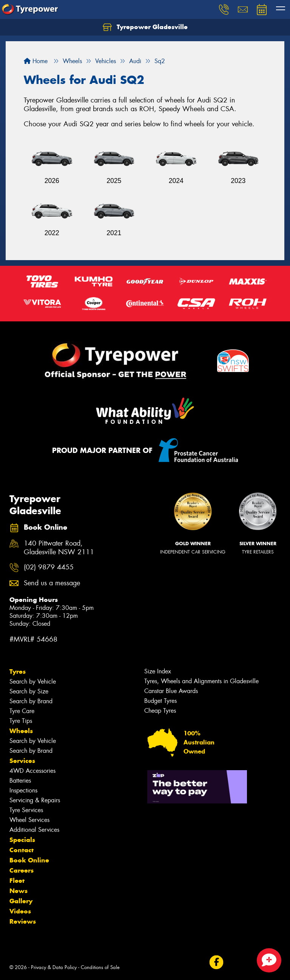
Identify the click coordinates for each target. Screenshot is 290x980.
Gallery (21, 901)
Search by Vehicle (33, 682)
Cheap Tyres (160, 711)
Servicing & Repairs (35, 800)
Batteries (20, 781)
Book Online (29, 860)
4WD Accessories (32, 771)
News (19, 891)
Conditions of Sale (100, 967)
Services (22, 761)
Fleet (17, 881)
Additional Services (34, 830)
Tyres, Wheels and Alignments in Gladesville (201, 681)
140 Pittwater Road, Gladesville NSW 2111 (59, 548)
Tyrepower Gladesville (145, 27)
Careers (22, 870)
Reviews (23, 921)
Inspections (23, 790)
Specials (22, 840)
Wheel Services (29, 820)
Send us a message (52, 583)
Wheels (21, 731)
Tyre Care (22, 711)
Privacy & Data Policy (54, 967)
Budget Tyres (160, 701)
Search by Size (29, 691)
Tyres (18, 671)
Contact (22, 850)
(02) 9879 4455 (49, 567)
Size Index (158, 671)
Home (36, 61)
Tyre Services (26, 810)
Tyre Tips (21, 721)
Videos (20, 911)
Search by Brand (31, 701)
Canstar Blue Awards (171, 691)
